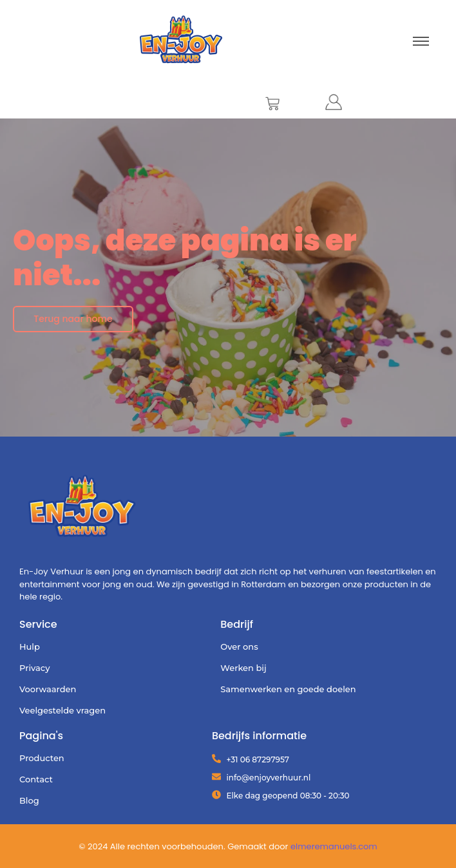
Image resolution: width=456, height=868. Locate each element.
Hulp (30, 646)
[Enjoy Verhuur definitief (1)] (82, 508)
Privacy (34, 668)
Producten (42, 758)
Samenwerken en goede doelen (288, 689)
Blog (29, 800)
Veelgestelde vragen (62, 710)
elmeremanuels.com (334, 846)
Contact (36, 779)
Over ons (239, 646)
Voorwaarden (48, 689)
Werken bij (243, 668)
